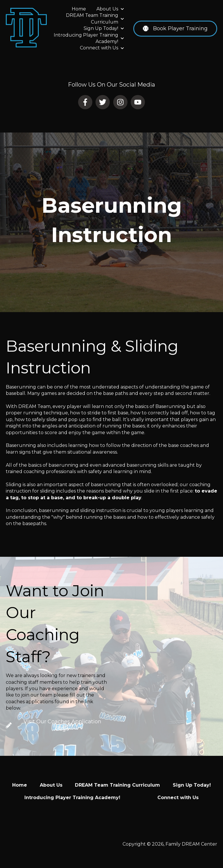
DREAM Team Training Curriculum (92, 18)
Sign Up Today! (101, 28)
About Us (107, 9)
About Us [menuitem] (51, 785)
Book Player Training (175, 28)
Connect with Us (99, 48)
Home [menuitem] (20, 785)
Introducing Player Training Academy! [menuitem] (72, 798)
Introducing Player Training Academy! (86, 38)
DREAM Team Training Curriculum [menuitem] (117, 785)
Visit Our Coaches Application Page (54, 725)
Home (79, 9)
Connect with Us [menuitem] (178, 798)
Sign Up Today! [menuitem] (192, 785)
